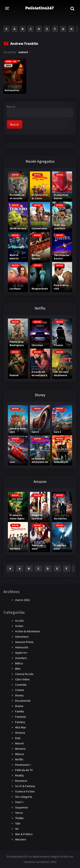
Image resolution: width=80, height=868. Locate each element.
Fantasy (20, 722)
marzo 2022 (23, 600)
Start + (19, 802)
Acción (19, 621)
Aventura (21, 658)
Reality (20, 775)
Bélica (19, 663)
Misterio (20, 749)
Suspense (22, 807)
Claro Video (22, 679)
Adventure (22, 637)
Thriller (20, 818)
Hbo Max (20, 727)
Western (21, 839)
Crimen (20, 690)
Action (19, 626)
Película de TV (24, 770)
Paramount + (23, 765)
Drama (19, 706)
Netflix (19, 759)
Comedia (21, 685)
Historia (20, 733)
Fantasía (20, 717)
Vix (17, 829)
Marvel (19, 743)
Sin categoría (24, 797)
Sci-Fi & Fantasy (25, 786)
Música (20, 754)
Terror (19, 813)
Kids (18, 738)
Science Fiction (25, 791)
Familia (20, 711)
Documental (23, 701)
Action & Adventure (28, 631)
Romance (21, 781)
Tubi (18, 823)
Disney (19, 695)
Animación (22, 647)
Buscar (11, 107)
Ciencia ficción (24, 674)
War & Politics (24, 834)
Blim (18, 669)
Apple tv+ (21, 653)
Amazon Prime (24, 642)
